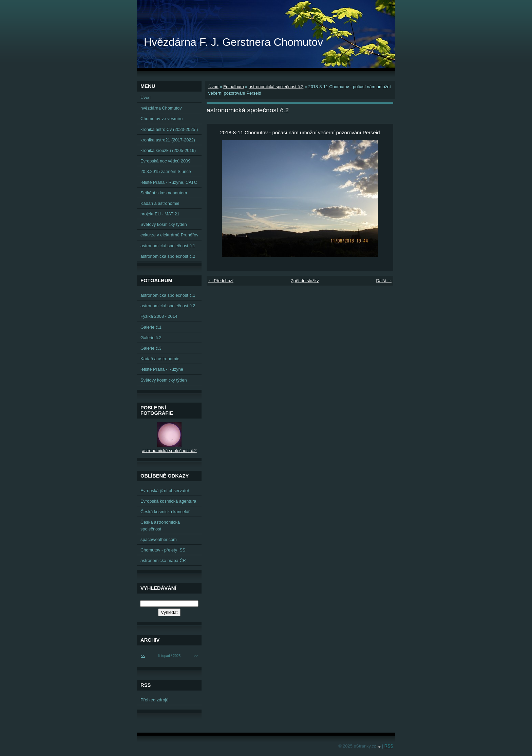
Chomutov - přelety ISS (163, 550)
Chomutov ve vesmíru (161, 119)
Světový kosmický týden (164, 224)
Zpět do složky (305, 281)
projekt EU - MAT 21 (160, 214)
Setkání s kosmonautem (164, 193)
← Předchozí (221, 281)
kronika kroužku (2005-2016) (168, 150)
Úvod (213, 87)
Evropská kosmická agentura (168, 501)
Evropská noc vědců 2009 (165, 161)
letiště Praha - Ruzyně (162, 369)
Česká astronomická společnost (160, 525)
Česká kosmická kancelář (165, 512)
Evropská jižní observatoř (165, 491)
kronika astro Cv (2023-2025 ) (169, 129)
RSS (389, 746)
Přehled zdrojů (155, 700)
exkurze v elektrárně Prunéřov (169, 235)
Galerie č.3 (151, 348)
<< (143, 656)
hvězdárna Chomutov (161, 108)
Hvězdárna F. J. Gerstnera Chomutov (233, 42)
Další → (384, 281)
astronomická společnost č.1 (168, 246)
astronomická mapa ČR (163, 560)
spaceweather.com (159, 539)
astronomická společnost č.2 (276, 87)
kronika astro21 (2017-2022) (168, 140)
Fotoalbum (233, 87)
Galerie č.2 (151, 338)
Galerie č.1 (151, 327)
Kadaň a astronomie (160, 203)
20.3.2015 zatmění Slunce (166, 171)
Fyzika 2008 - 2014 (159, 316)
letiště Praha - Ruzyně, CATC (169, 182)
